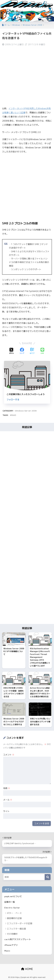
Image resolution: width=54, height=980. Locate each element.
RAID (14, 415)
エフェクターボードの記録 (20, 923)
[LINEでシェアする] (42, 351)
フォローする (13, 400)
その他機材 (12, 934)
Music (7, 951)
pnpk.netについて (13, 896)
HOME (27, 969)
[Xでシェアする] (12, 351)
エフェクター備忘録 (16, 929)
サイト (6, 811)
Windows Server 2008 (26, 411)
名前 (7, 788)
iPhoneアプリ (11, 945)
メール (8, 800)
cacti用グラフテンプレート (18, 939)
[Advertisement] (27, 76)
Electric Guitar (12, 908)
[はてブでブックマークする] (32, 351)
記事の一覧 (10, 902)
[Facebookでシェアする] (22, 351)
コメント (9, 755)
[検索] (48, 877)
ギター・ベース (14, 913)
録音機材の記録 (14, 918)
